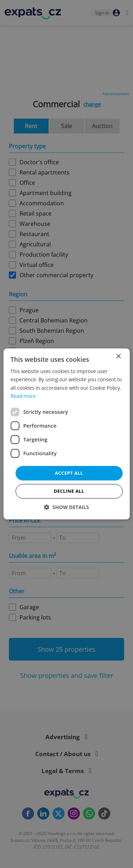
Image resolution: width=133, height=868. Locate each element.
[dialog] (66, 434)
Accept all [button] (69, 473)
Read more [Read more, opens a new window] (23, 396)
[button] (66, 507)
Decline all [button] (69, 491)
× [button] (118, 357)
